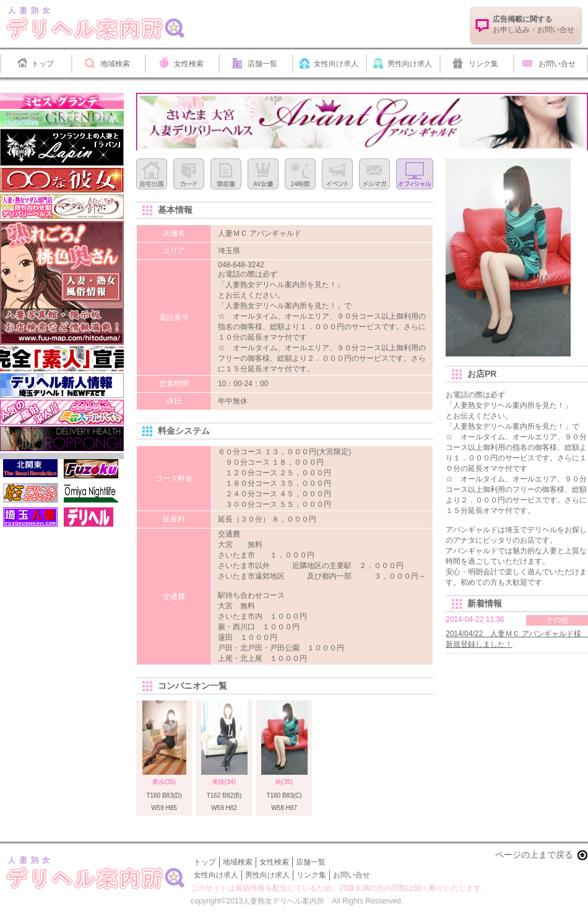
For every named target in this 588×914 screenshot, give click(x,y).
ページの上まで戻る (534, 855)
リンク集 (483, 64)
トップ (43, 64)
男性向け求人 (410, 64)
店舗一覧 (262, 64)
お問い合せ (557, 64)
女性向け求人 (336, 64)
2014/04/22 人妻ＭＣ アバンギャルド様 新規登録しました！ (517, 639)
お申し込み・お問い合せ (534, 24)
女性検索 (189, 64)
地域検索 (115, 64)
